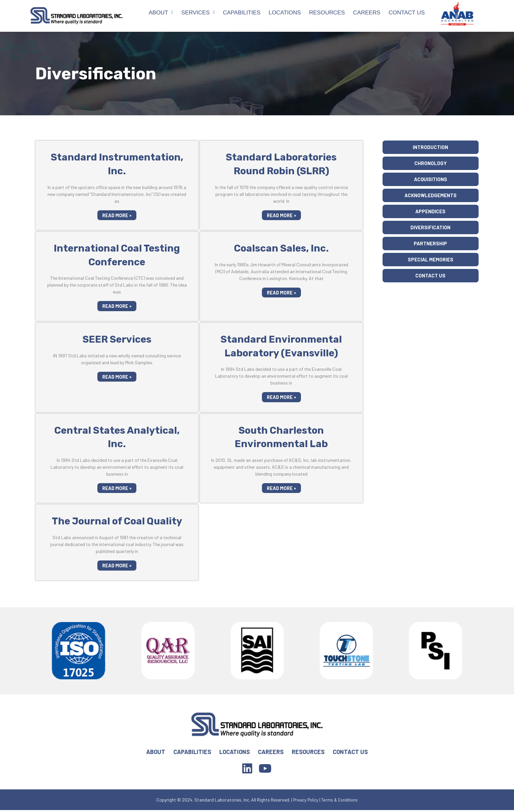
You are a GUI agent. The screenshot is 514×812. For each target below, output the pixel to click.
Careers (367, 12)
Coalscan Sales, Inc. (281, 248)
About (161, 12)
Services (198, 12)
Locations (285, 12)
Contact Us (406, 12)
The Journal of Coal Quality (117, 522)
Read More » (117, 215)
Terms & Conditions (341, 801)
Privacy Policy (305, 801)
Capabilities (242, 12)
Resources (327, 12)
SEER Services (117, 340)
